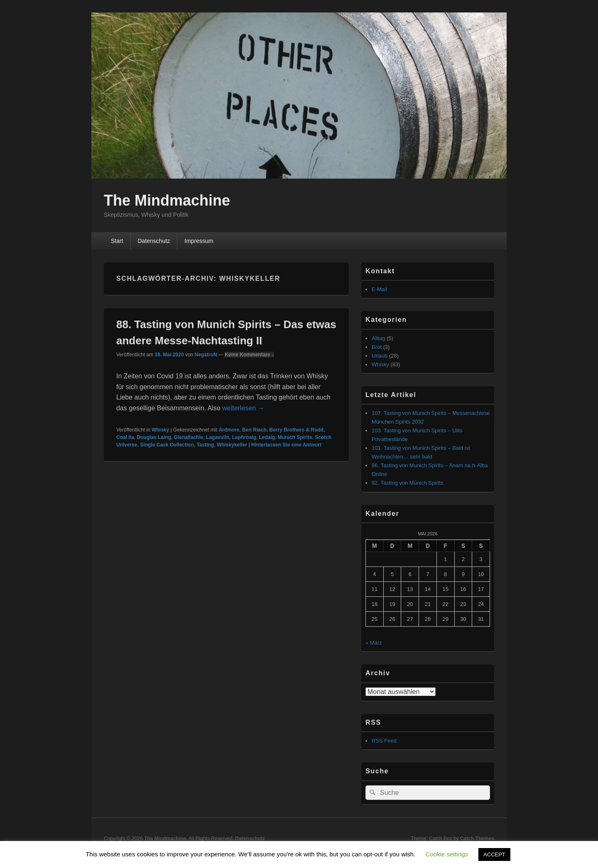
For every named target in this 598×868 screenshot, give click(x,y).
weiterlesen (243, 408)
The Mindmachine (167, 200)
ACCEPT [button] (494, 855)
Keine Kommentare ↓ (249, 355)
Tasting (205, 445)
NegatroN (206, 355)
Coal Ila (125, 437)
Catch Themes (477, 839)
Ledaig (267, 437)
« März (374, 643)
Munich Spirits (295, 437)
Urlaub (380, 356)
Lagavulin (218, 437)
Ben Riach (254, 430)
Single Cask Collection (167, 445)
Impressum (199, 241)
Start (117, 241)
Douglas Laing (154, 437)
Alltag (379, 338)
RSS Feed (384, 741)
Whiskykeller (232, 445)
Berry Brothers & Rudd (296, 430)
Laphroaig (244, 437)
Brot (377, 347)
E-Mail (379, 289)
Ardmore (229, 430)
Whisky (160, 430)
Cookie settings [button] (447, 854)
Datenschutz (154, 241)
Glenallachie (189, 437)
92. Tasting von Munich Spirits (407, 483)
